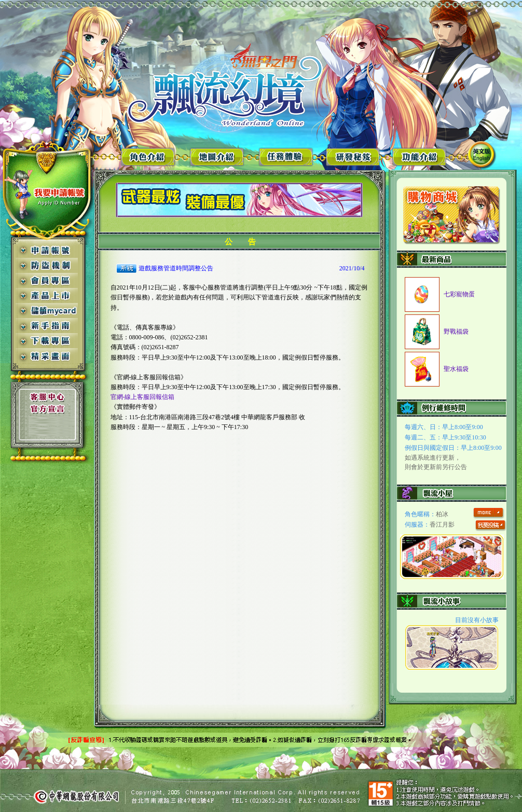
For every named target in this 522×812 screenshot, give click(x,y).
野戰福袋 (456, 332)
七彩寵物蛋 (459, 294)
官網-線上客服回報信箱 (143, 397)
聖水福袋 (456, 369)
